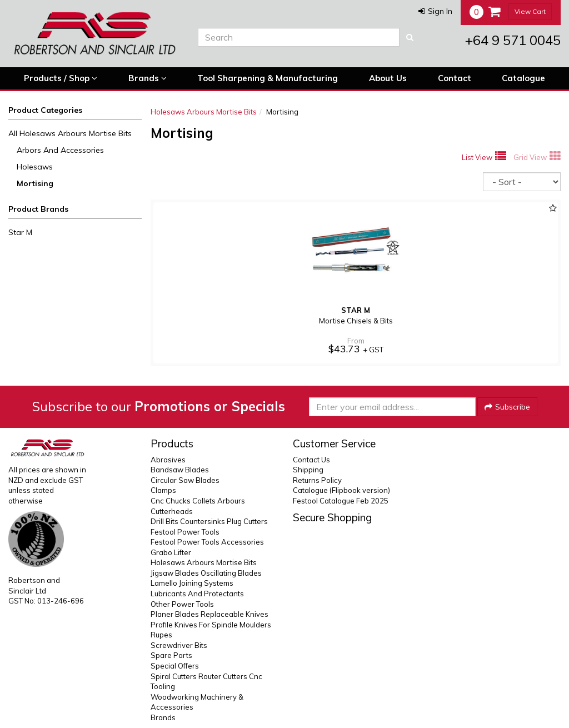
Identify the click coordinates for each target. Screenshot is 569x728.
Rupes (161, 635)
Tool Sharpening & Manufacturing (268, 78)
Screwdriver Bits (179, 645)
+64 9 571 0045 (513, 40)
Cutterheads (172, 511)
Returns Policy (317, 480)
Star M (20, 232)
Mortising (35, 183)
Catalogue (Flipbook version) (341, 490)
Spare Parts (171, 655)
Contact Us (311, 460)
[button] (435, 11)
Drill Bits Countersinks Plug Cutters (209, 521)
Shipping (308, 470)
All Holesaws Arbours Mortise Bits (70, 133)
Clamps (163, 490)
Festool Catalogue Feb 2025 (341, 501)
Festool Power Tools (185, 532)
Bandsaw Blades (180, 470)
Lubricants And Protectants (197, 594)
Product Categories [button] (45, 110)
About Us (388, 78)
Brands (148, 78)
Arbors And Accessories (60, 150)
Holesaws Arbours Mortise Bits (204, 112)
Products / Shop (61, 78)
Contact (455, 78)
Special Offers (175, 666)
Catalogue (523, 78)
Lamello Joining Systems (192, 583)
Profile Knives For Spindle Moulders (211, 625)
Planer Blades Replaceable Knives (209, 614)
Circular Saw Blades (185, 480)
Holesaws (35, 167)
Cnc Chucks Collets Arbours (198, 501)
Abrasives (168, 460)
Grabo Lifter (171, 552)
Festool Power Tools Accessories (207, 542)
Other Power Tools (182, 604)
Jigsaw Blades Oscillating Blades (206, 573)
